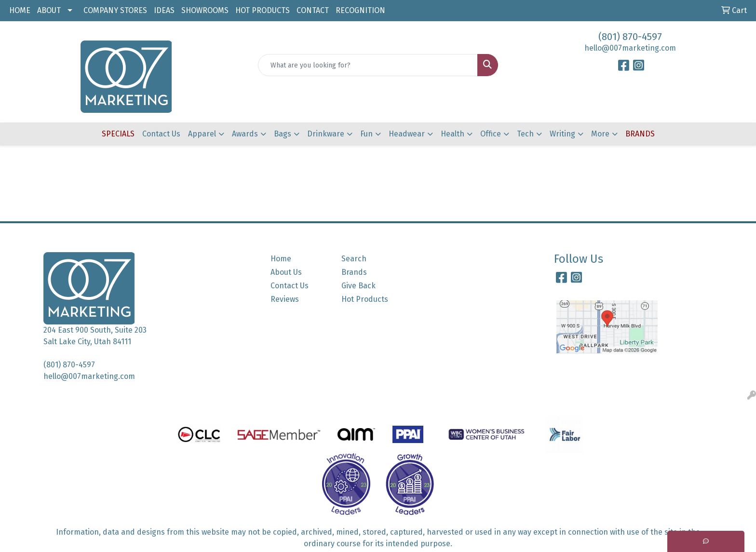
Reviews (285, 299)
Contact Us (161, 134)
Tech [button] (525, 134)
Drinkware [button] (326, 134)
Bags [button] (283, 134)
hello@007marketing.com (630, 48)
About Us (286, 272)
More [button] (600, 134)
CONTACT (313, 10)
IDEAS (164, 10)
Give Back (358, 286)
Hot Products (365, 299)
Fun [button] (366, 134)
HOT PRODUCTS (263, 10)
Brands (354, 272)
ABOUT (49, 10)
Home (281, 259)
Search (354, 259)
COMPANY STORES (115, 10)
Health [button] (452, 134)
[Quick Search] (368, 65)
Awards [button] (245, 134)
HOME (20, 10)
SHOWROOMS (205, 10)
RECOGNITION (360, 10)
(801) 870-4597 (630, 37)
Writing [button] (562, 134)
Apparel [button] (202, 134)
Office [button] (491, 134)
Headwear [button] (407, 134)
